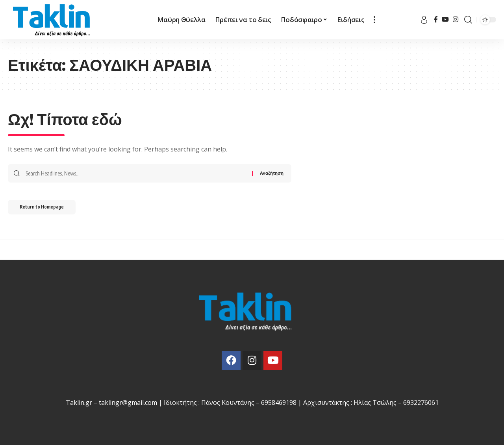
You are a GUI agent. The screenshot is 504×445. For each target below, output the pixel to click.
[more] (374, 20)
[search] (468, 20)
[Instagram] (456, 19)
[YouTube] (445, 19)
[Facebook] (436, 19)
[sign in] (424, 20)
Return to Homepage (47, 209)
